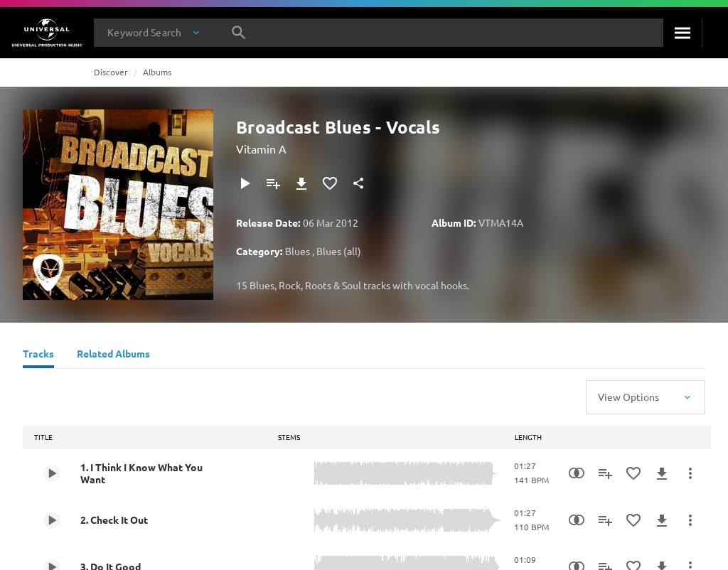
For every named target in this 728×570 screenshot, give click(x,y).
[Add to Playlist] (273, 183)
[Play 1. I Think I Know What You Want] (52, 473)
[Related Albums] (113, 355)
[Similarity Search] (577, 473)
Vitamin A (261, 149)
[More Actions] (690, 473)
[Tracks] (38, 355)
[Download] (301, 183)
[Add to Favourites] (330, 183)
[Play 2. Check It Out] (52, 520)
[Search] (682, 33)
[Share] (358, 183)
